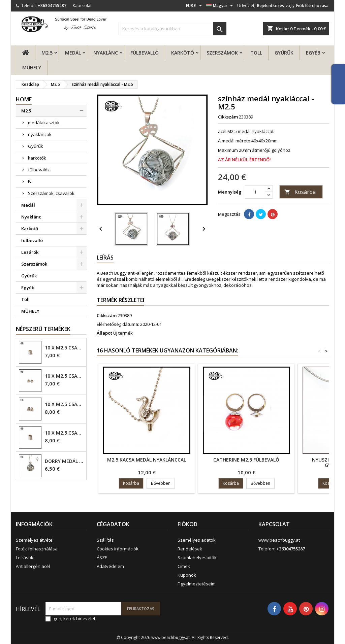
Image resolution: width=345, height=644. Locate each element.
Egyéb (313, 53)
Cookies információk (118, 549)
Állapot (104, 333)
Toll (256, 53)
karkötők (37, 158)
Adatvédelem (110, 566)
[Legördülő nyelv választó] (220, 6)
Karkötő (183, 53)
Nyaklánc (106, 53)
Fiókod (187, 524)
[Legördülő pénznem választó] (195, 6)
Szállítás (105, 540)
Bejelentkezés (271, 6)
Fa (30, 181)
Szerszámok (222, 53)
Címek (184, 566)
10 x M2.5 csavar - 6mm (64, 404)
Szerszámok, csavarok (51, 193)
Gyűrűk (284, 53)
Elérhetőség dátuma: (118, 324)
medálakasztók (44, 123)
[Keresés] (172, 29)
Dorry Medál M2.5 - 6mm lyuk (64, 461)
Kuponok (187, 575)
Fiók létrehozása (312, 6)
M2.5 (47, 53)
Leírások (25, 557)
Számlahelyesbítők (197, 557)
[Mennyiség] (255, 192)
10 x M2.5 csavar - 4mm (64, 348)
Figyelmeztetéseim (197, 584)
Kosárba (300, 192)
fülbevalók (39, 170)
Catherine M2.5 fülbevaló (246, 460)
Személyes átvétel (35, 540)
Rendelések (190, 549)
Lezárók (30, 252)
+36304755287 (52, 6)
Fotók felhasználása (37, 549)
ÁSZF (102, 557)
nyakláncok (40, 134)
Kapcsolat (82, 6)
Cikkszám (228, 117)
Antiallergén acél (33, 566)
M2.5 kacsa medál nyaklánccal (147, 460)
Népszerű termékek (43, 329)
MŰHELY (32, 67)
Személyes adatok (197, 540)
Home (24, 99)
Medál (73, 53)
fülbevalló (145, 53)
